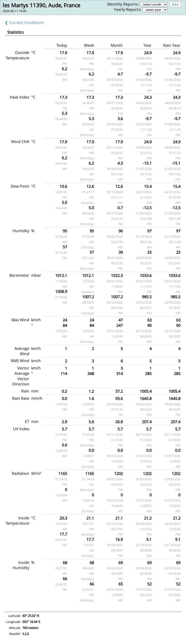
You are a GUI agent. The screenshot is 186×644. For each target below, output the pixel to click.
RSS (175, 5)
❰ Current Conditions (24, 23)
